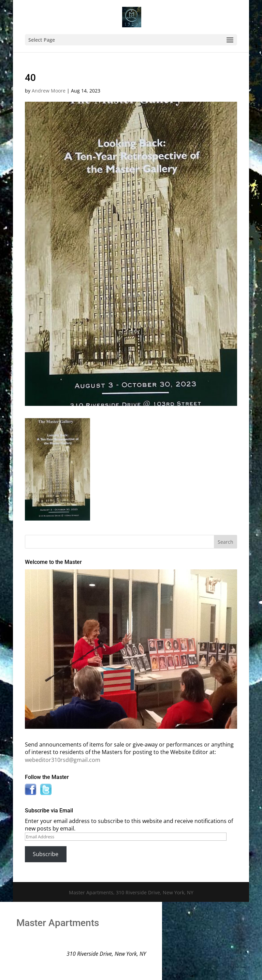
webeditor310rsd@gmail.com (63, 760)
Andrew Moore (49, 91)
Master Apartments (58, 923)
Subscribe (46, 854)
